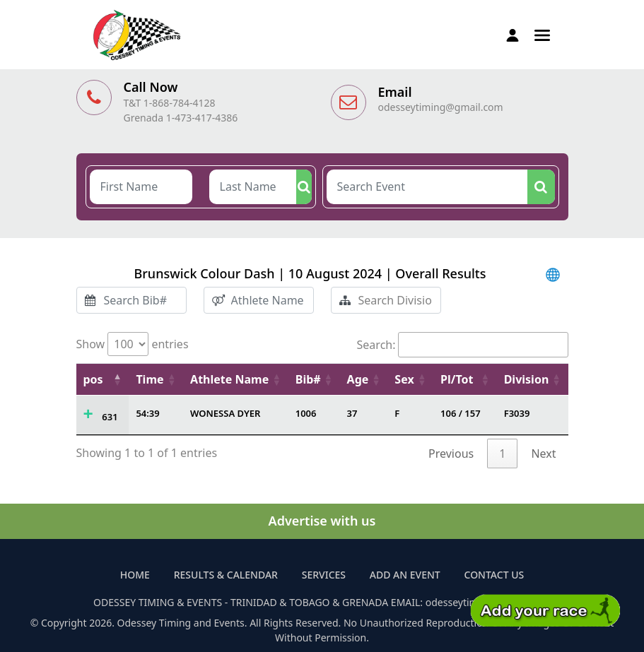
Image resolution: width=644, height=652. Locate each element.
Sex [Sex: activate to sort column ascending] (404, 379)
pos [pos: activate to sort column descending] (93, 379)
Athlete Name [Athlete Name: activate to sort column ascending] (229, 379)
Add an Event (405, 575)
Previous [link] (451, 454)
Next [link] (543, 454)
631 (110, 417)
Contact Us (494, 575)
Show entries (133, 344)
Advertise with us (322, 521)
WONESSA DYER (225, 413)
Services (324, 575)
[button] (542, 34)
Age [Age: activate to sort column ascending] (358, 379)
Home (135, 575)
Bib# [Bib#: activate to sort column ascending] (308, 379)
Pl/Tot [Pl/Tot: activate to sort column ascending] (457, 379)
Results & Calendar (226, 575)
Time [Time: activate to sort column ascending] (150, 379)
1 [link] (502, 454)
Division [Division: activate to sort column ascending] (527, 379)
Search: (463, 345)
